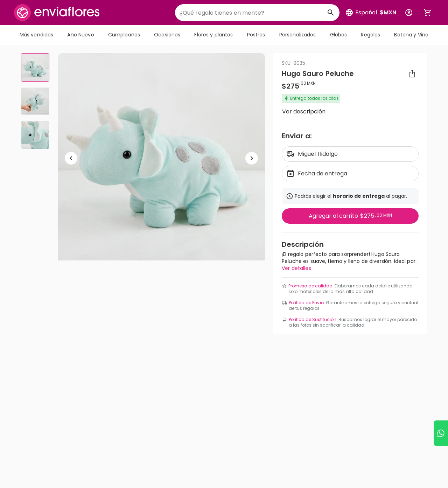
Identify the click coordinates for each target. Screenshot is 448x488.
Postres (256, 35)
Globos (339, 35)
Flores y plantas (213, 35)
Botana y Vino (411, 35)
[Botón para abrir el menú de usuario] (409, 13)
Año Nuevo (80, 35)
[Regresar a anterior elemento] (71, 158)
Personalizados (298, 35)
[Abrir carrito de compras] (428, 13)
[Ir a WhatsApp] (441, 433)
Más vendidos (37, 35)
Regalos (370, 35)
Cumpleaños (124, 35)
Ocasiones (167, 35)
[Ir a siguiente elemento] (252, 158)
